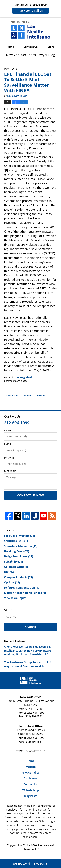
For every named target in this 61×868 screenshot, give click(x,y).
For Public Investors (19, 536)
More (51, 47)
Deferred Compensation (22, 588)
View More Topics (15, 598)
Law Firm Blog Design (30, 864)
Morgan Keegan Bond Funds (25, 593)
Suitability (13, 562)
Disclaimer (30, 778)
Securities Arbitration (21, 546)
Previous (12, 395)
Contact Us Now (30, 495)
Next (41, 395)
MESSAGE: (10, 471)
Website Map (31, 790)
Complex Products (18, 577)
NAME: (8, 431)
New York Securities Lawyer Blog (30, 30)
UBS (9, 572)
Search (30, 627)
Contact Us (30, 47)
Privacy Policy (30, 773)
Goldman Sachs (17, 567)
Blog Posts (31, 796)
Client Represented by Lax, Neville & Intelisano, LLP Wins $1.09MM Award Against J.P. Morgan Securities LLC (28, 651)
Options (12, 582)
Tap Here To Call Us (30, 11)
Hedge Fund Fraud (18, 556)
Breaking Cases (17, 551)
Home (10, 47)
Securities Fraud (17, 541)
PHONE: (9, 458)
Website (30, 767)
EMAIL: (8, 444)
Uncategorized (24, 377)
